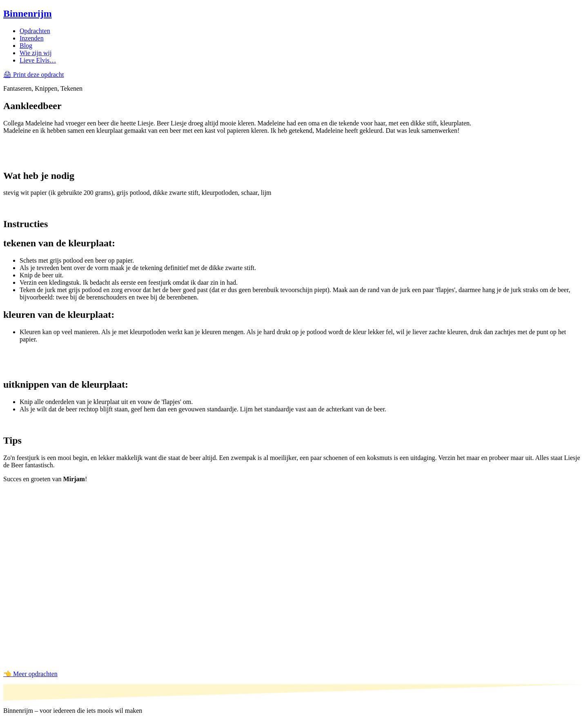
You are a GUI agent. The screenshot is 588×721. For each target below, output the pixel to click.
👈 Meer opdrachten (30, 674)
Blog (26, 46)
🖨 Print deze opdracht (33, 75)
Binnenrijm (28, 13)
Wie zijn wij (36, 53)
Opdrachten (35, 31)
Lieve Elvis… (38, 60)
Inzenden (32, 38)
